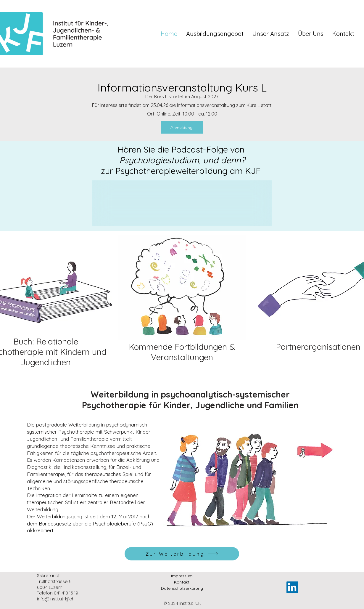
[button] (215, 34)
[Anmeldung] (182, 127)
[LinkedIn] (292, 587)
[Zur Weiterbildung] (182, 554)
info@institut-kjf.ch (56, 599)
